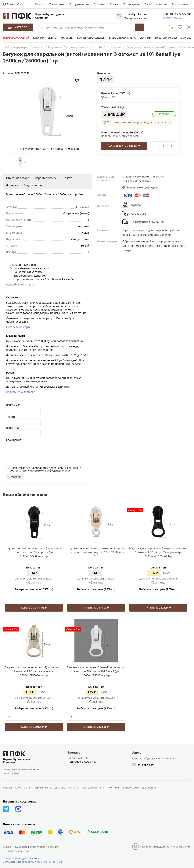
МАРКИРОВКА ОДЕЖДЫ (91, 38)
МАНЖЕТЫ (67, 38)
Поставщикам (132, 4)
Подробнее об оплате (20, 284)
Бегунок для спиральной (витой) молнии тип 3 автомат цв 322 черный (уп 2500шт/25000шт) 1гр (34, 552)
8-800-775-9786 (177, 14)
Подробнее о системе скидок (120, 136)
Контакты (161, 4)
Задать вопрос (34, 185)
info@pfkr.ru (135, 14)
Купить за (34, 607)
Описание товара (18, 178)
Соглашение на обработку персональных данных (32, 862)
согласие (24, 468)
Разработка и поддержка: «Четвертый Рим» (166, 847)
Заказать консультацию (140, 187)
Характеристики (46, 178)
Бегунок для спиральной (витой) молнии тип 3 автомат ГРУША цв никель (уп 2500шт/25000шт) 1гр (34, 671)
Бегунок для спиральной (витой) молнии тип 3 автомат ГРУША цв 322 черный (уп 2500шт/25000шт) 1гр (158, 552)
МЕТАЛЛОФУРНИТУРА (122, 38)
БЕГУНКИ (39, 38)
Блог (148, 4)
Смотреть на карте (18, 327)
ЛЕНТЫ (52, 38)
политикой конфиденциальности (52, 470)
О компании (57, 4)
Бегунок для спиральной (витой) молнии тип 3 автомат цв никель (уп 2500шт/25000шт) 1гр (96, 552)
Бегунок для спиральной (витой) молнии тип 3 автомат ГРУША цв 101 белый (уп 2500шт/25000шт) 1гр (96, 671)
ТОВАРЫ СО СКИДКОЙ (16, 38)
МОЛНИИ (145, 38)
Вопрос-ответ (180, 4)
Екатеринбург (15, 4)
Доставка (99, 4)
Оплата (114, 4)
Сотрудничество (79, 4)
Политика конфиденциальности (22, 858)
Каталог (40, 4)
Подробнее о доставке (21, 392)
